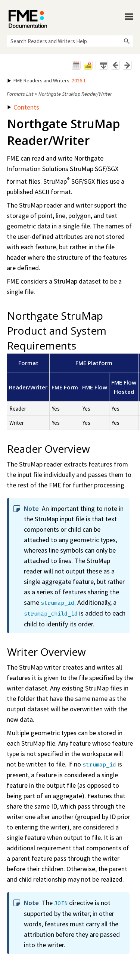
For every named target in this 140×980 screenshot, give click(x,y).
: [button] (47, 80)
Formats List (20, 94)
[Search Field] (70, 41)
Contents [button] (23, 107)
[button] (127, 41)
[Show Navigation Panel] (129, 17)
